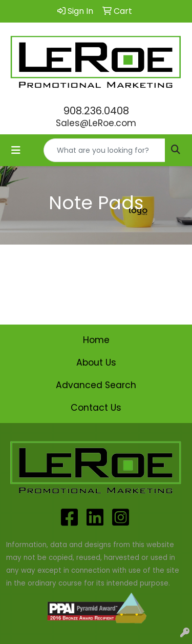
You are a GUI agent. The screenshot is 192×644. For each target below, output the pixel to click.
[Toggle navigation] (16, 150)
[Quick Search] (104, 150)
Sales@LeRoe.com (96, 123)
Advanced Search (96, 385)
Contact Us (96, 408)
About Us (96, 363)
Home (96, 340)
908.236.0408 (96, 111)
